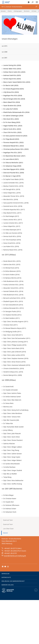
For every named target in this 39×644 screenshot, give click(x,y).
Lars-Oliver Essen (8, 529)
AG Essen (34, 11)
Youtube (5, 567)
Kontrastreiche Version (28, 2)
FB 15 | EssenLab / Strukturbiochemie (36, 7)
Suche (32, 2)
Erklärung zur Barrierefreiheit (13, 581)
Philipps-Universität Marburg (9, 592)
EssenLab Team (8, 520)
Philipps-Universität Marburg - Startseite (6, 2)
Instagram (8, 567)
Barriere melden (8, 585)
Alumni (5, 533)
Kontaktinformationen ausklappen (36, 590)
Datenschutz (6, 577)
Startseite (3, 11)
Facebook (3, 567)
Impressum (5, 574)
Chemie (10, 11)
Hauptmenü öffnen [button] (36, 2)
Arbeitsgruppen (18, 11)
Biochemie (27, 11)
